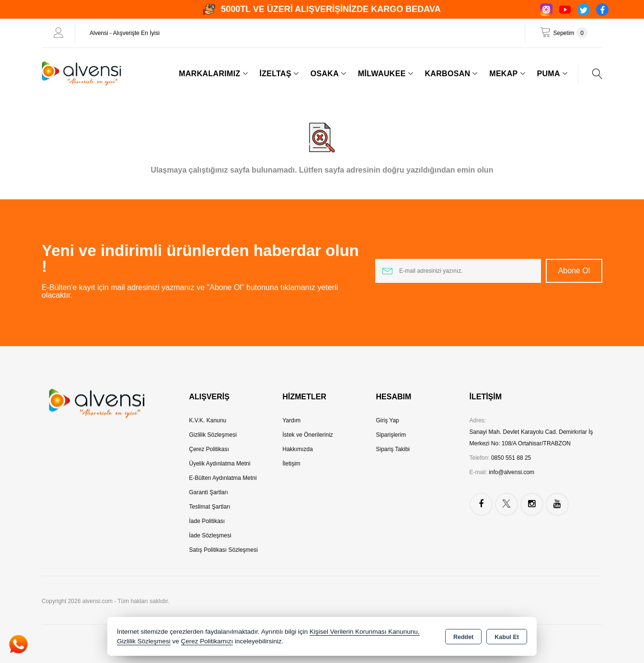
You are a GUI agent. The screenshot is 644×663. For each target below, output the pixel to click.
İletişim (292, 464)
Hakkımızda (298, 449)
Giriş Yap (388, 420)
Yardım (292, 420)
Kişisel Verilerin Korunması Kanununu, (365, 632)
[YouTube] (565, 10)
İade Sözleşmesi (210, 535)
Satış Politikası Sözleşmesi (224, 550)
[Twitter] (584, 10)
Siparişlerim (391, 435)
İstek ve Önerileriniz (308, 435)
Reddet (463, 637)
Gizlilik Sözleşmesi (213, 435)
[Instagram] (546, 10)
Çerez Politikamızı (207, 641)
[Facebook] (602, 10)
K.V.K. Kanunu (208, 420)
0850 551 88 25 (511, 458)
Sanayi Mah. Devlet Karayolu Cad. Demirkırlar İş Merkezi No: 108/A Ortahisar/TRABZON (531, 438)
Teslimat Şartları (210, 507)
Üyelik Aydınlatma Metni (220, 464)
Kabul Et (507, 637)
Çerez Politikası (209, 449)
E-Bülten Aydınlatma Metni (223, 478)
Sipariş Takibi (393, 449)
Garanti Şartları (209, 492)
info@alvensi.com (512, 472)
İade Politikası (207, 521)
